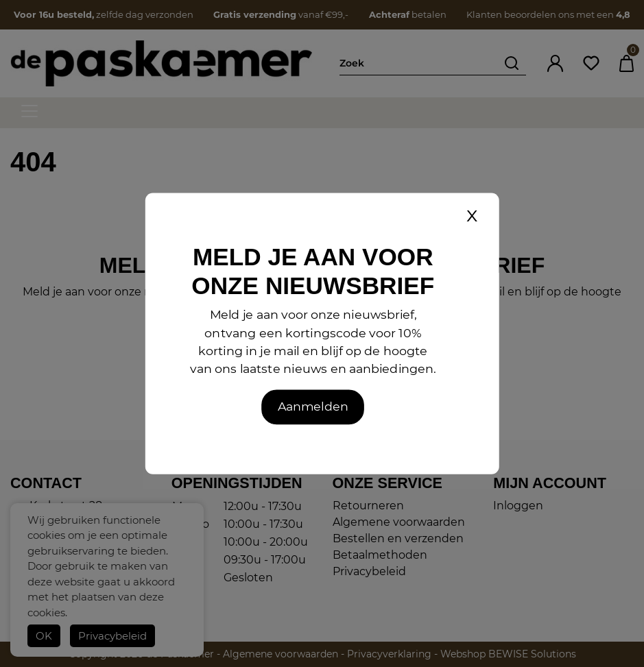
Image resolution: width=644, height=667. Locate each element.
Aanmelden (313, 407)
